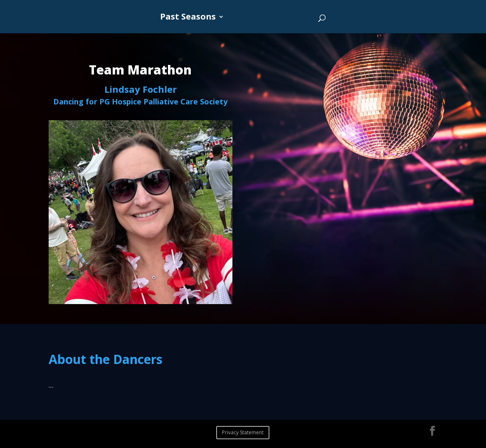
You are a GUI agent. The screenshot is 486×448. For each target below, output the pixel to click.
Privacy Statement (243, 432)
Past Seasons (188, 18)
